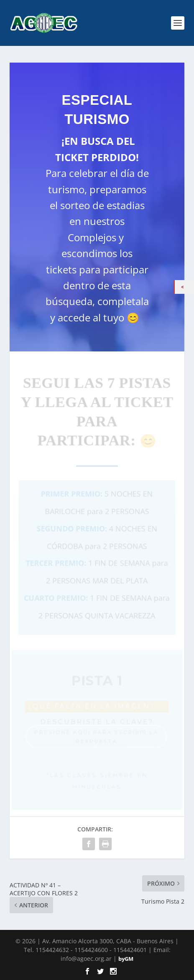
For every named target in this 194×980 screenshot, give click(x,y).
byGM (126, 959)
